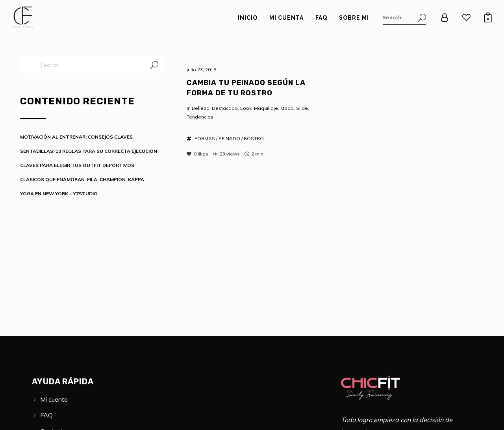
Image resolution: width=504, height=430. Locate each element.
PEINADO (229, 138)
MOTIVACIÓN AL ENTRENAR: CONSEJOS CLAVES (76, 137)
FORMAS (205, 138)
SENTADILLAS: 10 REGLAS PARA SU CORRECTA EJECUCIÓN (89, 151)
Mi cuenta (54, 399)
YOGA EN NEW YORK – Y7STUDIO (59, 194)
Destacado (225, 108)
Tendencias (200, 117)
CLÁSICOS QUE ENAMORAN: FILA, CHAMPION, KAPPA (82, 179)
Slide (302, 108)
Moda (287, 108)
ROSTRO (254, 138)
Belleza (201, 108)
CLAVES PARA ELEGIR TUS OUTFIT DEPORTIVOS (77, 165)
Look (246, 108)
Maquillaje (266, 108)
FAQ (46, 415)
